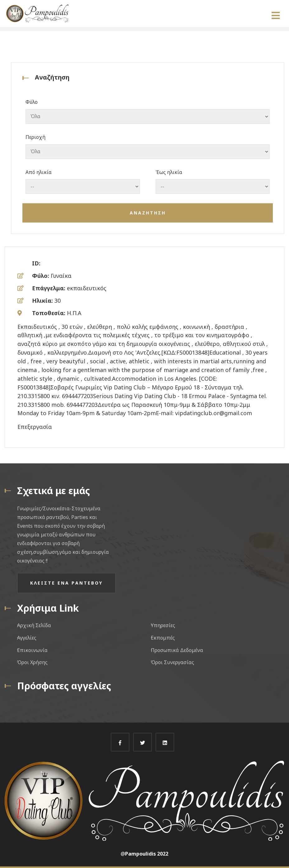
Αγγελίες (27, 638)
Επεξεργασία (35, 427)
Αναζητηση (148, 213)
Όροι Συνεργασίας (172, 662)
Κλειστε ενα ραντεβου (66, 583)
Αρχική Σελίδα (34, 625)
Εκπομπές (163, 638)
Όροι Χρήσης (32, 662)
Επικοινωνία (32, 650)
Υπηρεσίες (163, 625)
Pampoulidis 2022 (147, 854)
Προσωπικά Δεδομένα (177, 650)
